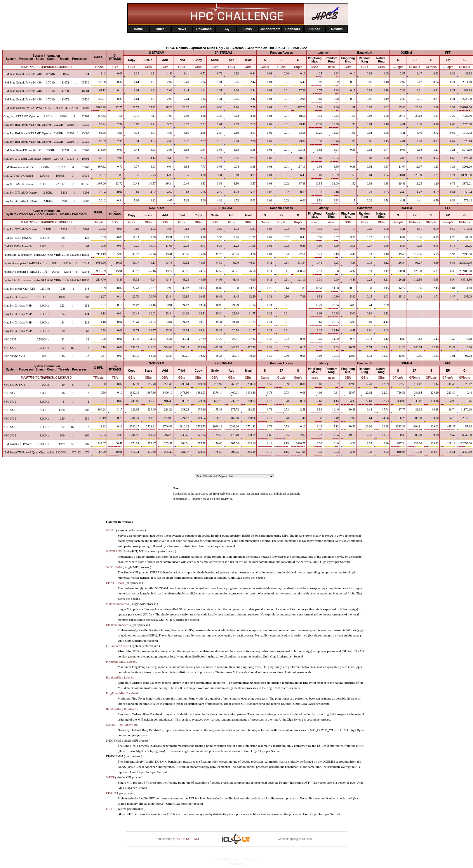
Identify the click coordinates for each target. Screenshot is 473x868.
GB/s (132, 67)
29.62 (465, 385)
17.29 (298, 91)
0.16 (298, 402)
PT (28, 67)
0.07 (115, 289)
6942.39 (465, 436)
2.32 (115, 436)
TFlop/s (98, 67)
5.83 (115, 281)
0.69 (298, 193)
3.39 (98, 289)
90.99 (98, 142)
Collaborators (270, 29)
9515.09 (98, 272)
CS (57, 67)
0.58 (98, 331)
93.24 (98, 125)
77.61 (298, 255)
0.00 (298, 385)
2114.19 (98, 255)
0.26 (298, 247)
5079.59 (465, 151)
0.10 (115, 306)
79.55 (98, 436)
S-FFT (110, 777)
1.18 (98, 314)
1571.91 (298, 453)
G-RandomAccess (118, 646)
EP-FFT (111, 793)
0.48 (465, 394)
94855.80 (465, 453)
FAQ (226, 29)
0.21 (98, 402)
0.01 (298, 357)
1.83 (98, 427)
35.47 (298, 83)
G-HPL (111, 530)
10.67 (298, 159)
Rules (160, 29)
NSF (197, 839)
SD (70, 67)
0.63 (115, 151)
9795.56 (98, 264)
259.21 (98, 100)
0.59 (98, 394)
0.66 (298, 201)
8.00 (465, 348)
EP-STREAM (115, 583)
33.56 (298, 134)
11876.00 (465, 410)
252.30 (98, 83)
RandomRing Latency (120, 677)
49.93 (465, 74)
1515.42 (465, 134)
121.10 (298, 281)
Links (248, 29)
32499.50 (465, 255)
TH (42, 67)
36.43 (298, 176)
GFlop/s (398, 67)
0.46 (465, 402)
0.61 (98, 357)
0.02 (115, 348)
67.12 (98, 91)
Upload (315, 29)
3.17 (115, 410)
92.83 (465, 357)
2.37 (115, 125)
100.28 (98, 410)
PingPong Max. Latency (122, 662)
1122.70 (465, 159)
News (182, 29)
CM (52, 67)
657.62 (98, 117)
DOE (189, 839)
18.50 (298, 117)
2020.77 (298, 444)
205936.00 (465, 264)
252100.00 (465, 272)
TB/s (115, 67)
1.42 (98, 74)
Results (337, 29)
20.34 (98, 193)
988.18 (465, 91)
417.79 (298, 108)
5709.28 (98, 108)
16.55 (115, 264)
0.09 (115, 238)
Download (204, 29)
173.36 (98, 151)
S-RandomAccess (117, 604)
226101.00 (465, 108)
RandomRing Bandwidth (122, 709)
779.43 (465, 201)
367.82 (98, 168)
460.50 (298, 272)
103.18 (298, 151)
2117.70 (98, 281)
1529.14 (465, 142)
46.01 (115, 453)
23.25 (465, 247)
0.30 (98, 385)
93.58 (98, 134)
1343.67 (98, 444)
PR (47, 67)
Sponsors (293, 29)
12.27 (98, 298)
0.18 (98, 348)
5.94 (115, 255)
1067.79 (98, 453)
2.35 (115, 142)
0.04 (115, 247)
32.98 (298, 100)
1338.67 (98, 176)
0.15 (298, 348)
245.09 (465, 298)
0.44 (298, 238)
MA (23, 67)
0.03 (115, 74)
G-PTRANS (114, 551)
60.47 (115, 444)
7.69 (298, 298)
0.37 (115, 83)
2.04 (115, 159)
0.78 (115, 419)
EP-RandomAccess (118, 625)
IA (65, 67)
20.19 (98, 419)
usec (315, 67)
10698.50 (465, 176)
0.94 (115, 193)
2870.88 (465, 125)
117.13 (298, 168)
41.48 (465, 238)
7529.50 (465, 117)
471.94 (298, 264)
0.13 (298, 74)
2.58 (298, 410)
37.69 (298, 185)
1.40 (298, 419)
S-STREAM (114, 567)
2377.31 (465, 419)
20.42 (98, 201)
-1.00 (465, 289)
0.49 (98, 247)
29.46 (298, 125)
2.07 (298, 436)
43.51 (98, 159)
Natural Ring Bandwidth (122, 725)
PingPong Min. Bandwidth (123, 693)
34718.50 (465, 281)
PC (38, 67)
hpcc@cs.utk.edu (301, 839)
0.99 (98, 238)
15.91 (115, 272)
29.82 (298, 142)
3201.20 (465, 168)
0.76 (115, 168)
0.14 (115, 91)
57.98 (465, 427)
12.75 (115, 108)
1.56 (115, 117)
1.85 (298, 289)
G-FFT (110, 809)
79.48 (465, 340)
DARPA (180, 839)
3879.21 (465, 185)
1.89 (115, 176)
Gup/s (265, 67)
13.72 (115, 185)
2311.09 (465, 83)
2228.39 (465, 100)
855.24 (465, 193)
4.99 (115, 134)
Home (139, 29)
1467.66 (98, 185)
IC (62, 67)
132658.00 (465, 444)
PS (33, 67)
